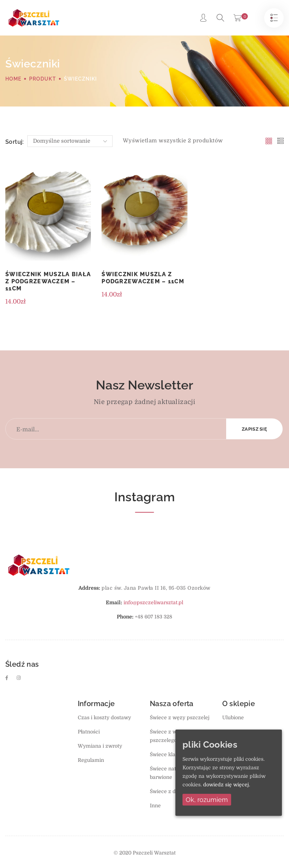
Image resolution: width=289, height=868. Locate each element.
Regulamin (91, 760)
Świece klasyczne (171, 754)
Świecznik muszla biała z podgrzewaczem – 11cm (48, 281)
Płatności (89, 732)
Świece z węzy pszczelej (180, 717)
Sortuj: (15, 142)
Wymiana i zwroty (100, 746)
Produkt (42, 79)
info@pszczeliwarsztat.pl (153, 602)
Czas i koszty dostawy (104, 717)
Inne (155, 806)
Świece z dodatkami (174, 791)
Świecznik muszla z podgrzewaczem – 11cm (143, 278)
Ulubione (233, 717)
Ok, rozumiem (207, 800)
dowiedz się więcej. (227, 785)
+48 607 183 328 (154, 617)
